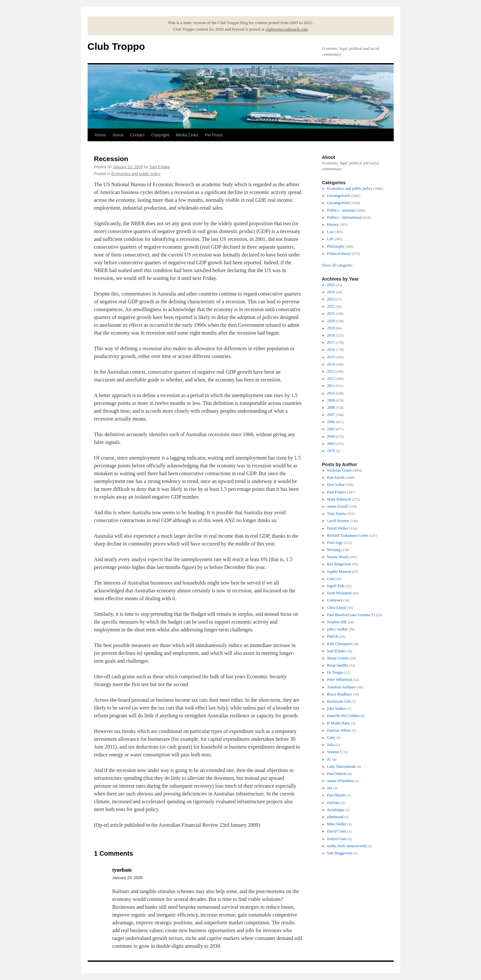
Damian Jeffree (339, 730)
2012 (331, 379)
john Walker (336, 709)
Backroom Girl (339, 701)
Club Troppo (116, 46)
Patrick (332, 636)
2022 (331, 306)
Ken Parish (336, 477)
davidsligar (336, 810)
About (118, 135)
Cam (331, 579)
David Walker (338, 528)
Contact (137, 135)
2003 (331, 444)
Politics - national (341, 210)
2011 (331, 386)
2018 (331, 335)
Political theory (339, 254)
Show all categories (337, 265)
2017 (331, 342)
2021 (331, 313)
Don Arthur (336, 485)
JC (329, 759)
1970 (331, 451)
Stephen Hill (337, 622)
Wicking (334, 550)
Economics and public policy (136, 174)
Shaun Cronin (338, 658)
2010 (331, 393)
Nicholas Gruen (339, 470)
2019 (331, 328)
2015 (331, 357)
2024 (331, 292)
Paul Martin (336, 795)
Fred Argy (335, 543)
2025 (331, 285)
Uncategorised (338, 203)
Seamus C (335, 752)
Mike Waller (337, 824)
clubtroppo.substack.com (287, 29)
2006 (331, 422)
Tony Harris (336, 514)
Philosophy (336, 246)
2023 (331, 299)
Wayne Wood (337, 557)
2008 (331, 407)
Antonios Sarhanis (341, 687)
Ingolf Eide (336, 586)
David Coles (337, 831)
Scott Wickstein (339, 593)
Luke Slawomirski (341, 766)
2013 (331, 371)
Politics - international (344, 217)
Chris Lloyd (336, 608)
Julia (331, 745)
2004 (331, 436)
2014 (331, 364)
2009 (331, 400)
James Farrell (337, 506)
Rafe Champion (339, 644)
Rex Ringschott (339, 564)
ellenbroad (335, 817)
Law (330, 232)
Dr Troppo (335, 672)
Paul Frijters (337, 492)
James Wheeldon (340, 781)
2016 (331, 350)
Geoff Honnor (338, 521)
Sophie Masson (339, 572)
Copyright (160, 135)
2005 (331, 429)
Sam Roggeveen (340, 853)
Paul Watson (337, 774)
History (333, 225)
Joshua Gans (337, 839)
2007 (331, 415)
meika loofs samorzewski (347, 846)
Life (330, 239)
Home (100, 135)
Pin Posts (214, 135)
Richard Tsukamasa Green (347, 535)
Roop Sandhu (338, 665)
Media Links (187, 135)
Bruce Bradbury (340, 694)
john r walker (337, 629)
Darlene (333, 803)
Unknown (335, 600)
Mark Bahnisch (339, 499)
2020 (331, 321)
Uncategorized (338, 196)
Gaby (331, 738)
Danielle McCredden (343, 716)
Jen (330, 788)
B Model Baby (339, 723)
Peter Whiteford (340, 680)
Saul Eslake (159, 167)
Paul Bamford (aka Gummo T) (351, 615)
